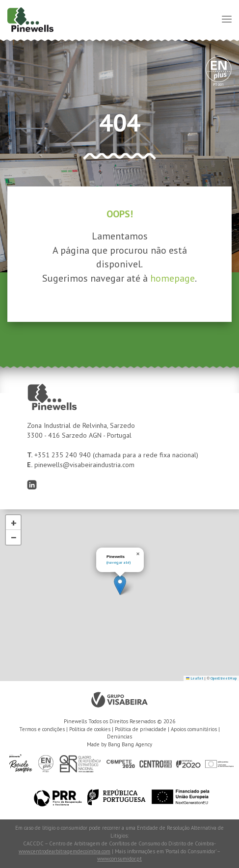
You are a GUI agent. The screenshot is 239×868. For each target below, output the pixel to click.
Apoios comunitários (194, 729)
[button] (120, 585)
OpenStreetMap (224, 678)
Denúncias (119, 736)
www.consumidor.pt (119, 859)
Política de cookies (90, 729)
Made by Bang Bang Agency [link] (119, 744)
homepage (173, 278)
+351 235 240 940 (64, 455)
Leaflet (195, 678)
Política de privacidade (141, 729)
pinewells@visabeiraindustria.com (84, 465)
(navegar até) (119, 562)
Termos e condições (42, 729)
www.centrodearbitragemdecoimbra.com (65, 851)
